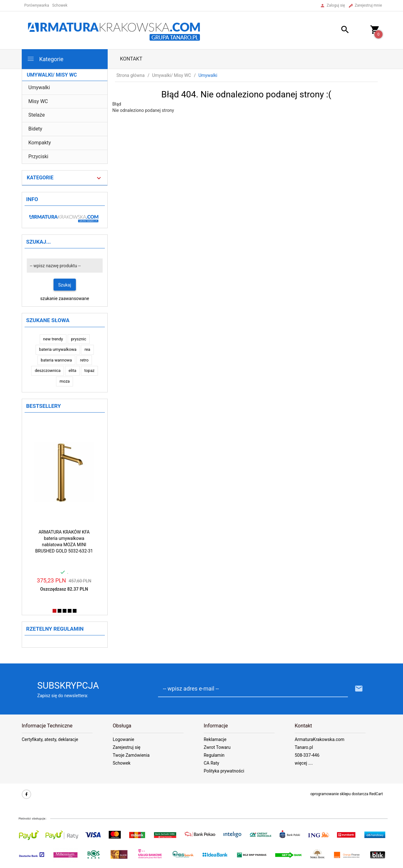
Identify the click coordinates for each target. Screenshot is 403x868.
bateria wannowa (57, 360)
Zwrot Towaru (217, 747)
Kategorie (45, 59)
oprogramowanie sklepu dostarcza (339, 794)
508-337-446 (307, 755)
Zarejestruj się (127, 747)
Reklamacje (215, 739)
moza (65, 381)
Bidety (35, 129)
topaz (89, 370)
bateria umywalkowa (58, 349)
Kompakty (40, 143)
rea (87, 349)
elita (73, 370)
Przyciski (38, 156)
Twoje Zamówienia (131, 755)
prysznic (79, 339)
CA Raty (211, 763)
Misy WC (38, 101)
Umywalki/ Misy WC (52, 75)
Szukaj (65, 285)
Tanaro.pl (304, 747)
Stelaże (37, 115)
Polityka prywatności (224, 771)
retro (84, 360)
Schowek (122, 763)
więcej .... (304, 763)
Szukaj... (39, 242)
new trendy (53, 339)
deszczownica (48, 370)
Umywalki (39, 87)
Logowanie (123, 739)
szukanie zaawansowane (65, 298)
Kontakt (131, 59)
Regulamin (214, 755)
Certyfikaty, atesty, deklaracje (50, 739)
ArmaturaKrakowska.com (320, 739)
